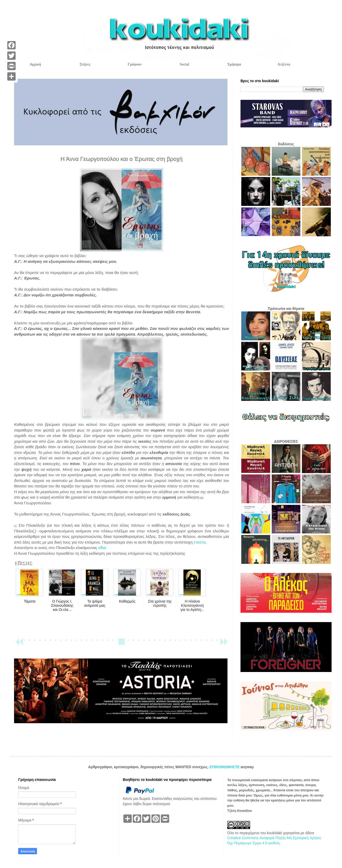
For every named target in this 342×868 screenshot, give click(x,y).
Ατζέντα (284, 64)
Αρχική (35, 64)
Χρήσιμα (234, 64)
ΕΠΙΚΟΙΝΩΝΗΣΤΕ (225, 767)
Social (185, 64)
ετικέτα (200, 542)
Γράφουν (135, 64)
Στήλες (85, 64)
